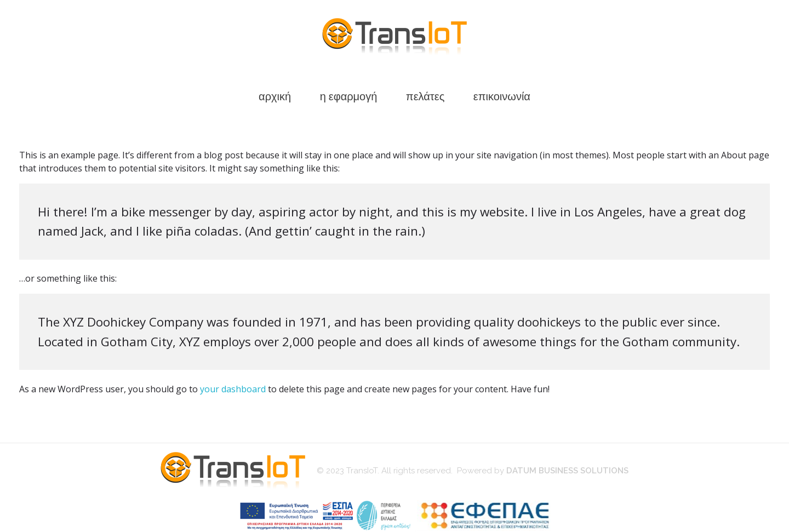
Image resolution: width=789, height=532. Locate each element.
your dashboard (233, 389)
